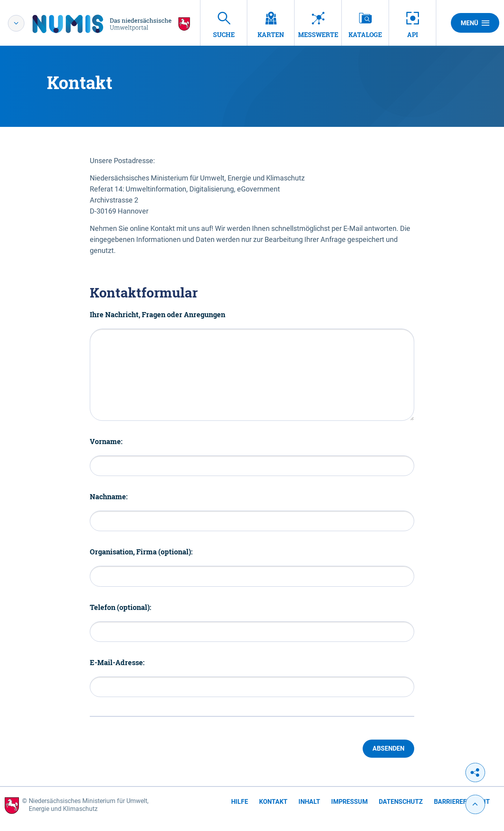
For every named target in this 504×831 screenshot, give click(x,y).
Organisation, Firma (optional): (141, 552)
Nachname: (109, 496)
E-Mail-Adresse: (117, 662)
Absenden (388, 748)
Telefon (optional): (120, 607)
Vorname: (106, 441)
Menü (475, 23)
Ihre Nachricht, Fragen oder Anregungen (157, 314)
